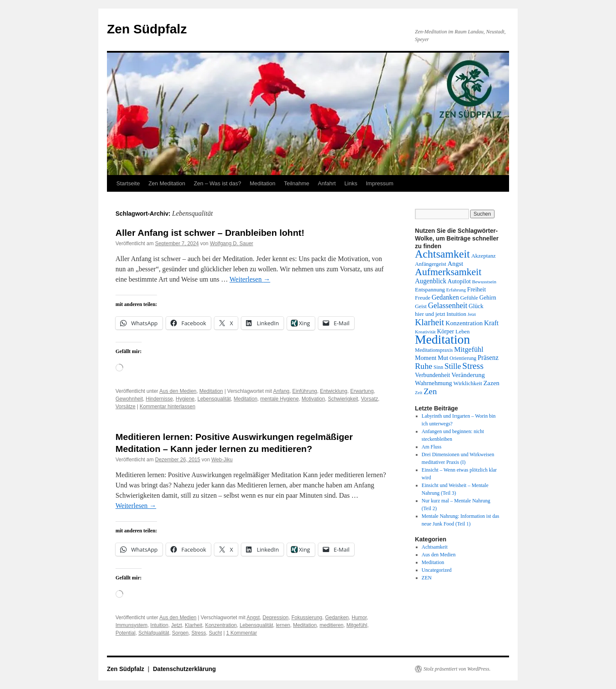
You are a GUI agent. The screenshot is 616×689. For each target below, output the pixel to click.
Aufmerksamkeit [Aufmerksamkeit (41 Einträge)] (448, 272)
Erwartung (362, 391)
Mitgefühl (357, 625)
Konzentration (221, 625)
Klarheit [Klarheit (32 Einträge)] (429, 322)
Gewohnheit (129, 399)
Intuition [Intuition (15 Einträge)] (456, 314)
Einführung (305, 391)
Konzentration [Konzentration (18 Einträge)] (464, 323)
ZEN (427, 578)
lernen (283, 625)
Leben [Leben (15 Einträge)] (462, 331)
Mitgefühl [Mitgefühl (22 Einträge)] (469, 349)
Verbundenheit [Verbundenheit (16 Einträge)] (432, 375)
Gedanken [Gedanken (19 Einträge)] (445, 297)
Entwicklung (334, 391)
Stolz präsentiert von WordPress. (457, 669)
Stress (198, 633)
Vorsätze (126, 407)
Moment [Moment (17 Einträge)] (426, 358)
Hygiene (185, 399)
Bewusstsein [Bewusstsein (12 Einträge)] (484, 282)
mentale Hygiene (279, 399)
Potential (126, 633)
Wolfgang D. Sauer (232, 244)
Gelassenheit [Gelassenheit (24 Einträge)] (447, 306)
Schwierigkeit (343, 399)
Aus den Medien (178, 391)
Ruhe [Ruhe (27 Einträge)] (424, 366)
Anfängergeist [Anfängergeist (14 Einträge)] (431, 264)
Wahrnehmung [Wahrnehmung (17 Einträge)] (434, 383)
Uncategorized (437, 570)
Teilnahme (297, 183)
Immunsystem (132, 625)
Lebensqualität (214, 399)
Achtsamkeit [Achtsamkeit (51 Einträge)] (442, 254)
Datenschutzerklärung (185, 669)
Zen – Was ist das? (218, 183)
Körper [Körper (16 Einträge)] (446, 331)
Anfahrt (327, 183)
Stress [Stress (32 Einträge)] (473, 366)
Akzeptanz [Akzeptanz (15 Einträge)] (483, 256)
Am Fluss (432, 447)
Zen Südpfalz (147, 29)
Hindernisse (159, 399)
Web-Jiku (222, 460)
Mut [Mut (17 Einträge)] (443, 358)
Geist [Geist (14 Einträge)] (421, 306)
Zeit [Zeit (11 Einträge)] (419, 393)
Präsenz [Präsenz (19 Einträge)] (488, 358)
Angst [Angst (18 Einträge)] (455, 263)
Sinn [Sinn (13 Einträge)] (439, 367)
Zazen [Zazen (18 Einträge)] (491, 383)
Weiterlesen (250, 279)
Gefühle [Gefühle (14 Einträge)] (469, 298)
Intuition (159, 625)
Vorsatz (370, 399)
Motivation (313, 399)
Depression (276, 618)
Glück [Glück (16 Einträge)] (476, 306)
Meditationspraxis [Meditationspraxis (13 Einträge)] (434, 350)
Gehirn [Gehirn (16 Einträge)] (488, 297)
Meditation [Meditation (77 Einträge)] (443, 339)
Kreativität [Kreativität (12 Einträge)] (425, 332)
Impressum (379, 183)
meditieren (332, 625)
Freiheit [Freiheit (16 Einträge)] (477, 289)
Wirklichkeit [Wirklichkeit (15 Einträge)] (468, 383)
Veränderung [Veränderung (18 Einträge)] (468, 375)
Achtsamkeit (435, 547)
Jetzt (176, 625)
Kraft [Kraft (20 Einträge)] (491, 323)
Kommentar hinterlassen (168, 407)
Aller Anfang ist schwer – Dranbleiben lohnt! (210, 233)
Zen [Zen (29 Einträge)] (430, 391)
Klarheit (194, 625)
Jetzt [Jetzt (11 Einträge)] (472, 314)
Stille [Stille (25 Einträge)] (453, 366)
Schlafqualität (154, 633)
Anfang (281, 391)
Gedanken (337, 618)
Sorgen (180, 633)
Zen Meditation (167, 183)
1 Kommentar (242, 633)
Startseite (128, 183)
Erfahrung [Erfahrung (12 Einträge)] (456, 290)
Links (351, 183)
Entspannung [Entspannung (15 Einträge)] (430, 290)
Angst (253, 618)
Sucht (215, 633)
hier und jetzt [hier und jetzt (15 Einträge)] (430, 314)
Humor (359, 618)
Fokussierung (307, 618)
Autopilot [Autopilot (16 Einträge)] (459, 281)
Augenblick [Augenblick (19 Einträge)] (431, 281)
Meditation (263, 183)
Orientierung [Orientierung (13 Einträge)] (463, 358)
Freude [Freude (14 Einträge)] (423, 298)
